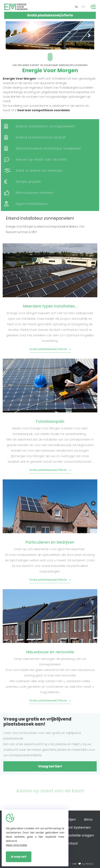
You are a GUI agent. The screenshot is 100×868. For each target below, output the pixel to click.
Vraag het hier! (50, 766)
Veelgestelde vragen (76, 835)
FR (83, 7)
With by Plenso (83, 864)
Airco (88, 819)
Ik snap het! (19, 857)
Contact (71, 843)
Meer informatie (16, 845)
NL (77, 7)
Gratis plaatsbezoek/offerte (50, 15)
